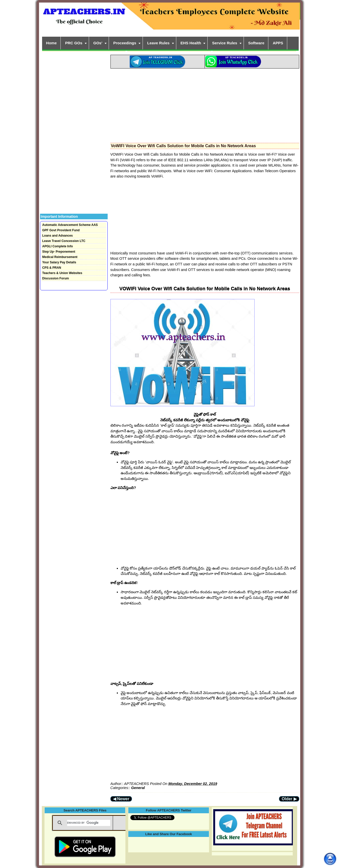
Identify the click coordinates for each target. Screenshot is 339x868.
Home (52, 43)
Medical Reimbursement (60, 257)
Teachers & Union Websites (62, 273)
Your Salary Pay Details (59, 262)
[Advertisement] (205, 104)
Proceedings (125, 43)
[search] (89, 823)
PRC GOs (74, 43)
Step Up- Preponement (59, 252)
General (138, 788)
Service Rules (224, 43)
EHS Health (191, 43)
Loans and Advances (58, 236)
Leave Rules (158, 43)
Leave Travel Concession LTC (64, 241)
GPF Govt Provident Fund (61, 230)
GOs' (98, 43)
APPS (278, 43)
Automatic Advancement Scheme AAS (70, 225)
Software (256, 43)
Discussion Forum (56, 278)
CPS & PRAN (52, 268)
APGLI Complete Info (58, 246)
